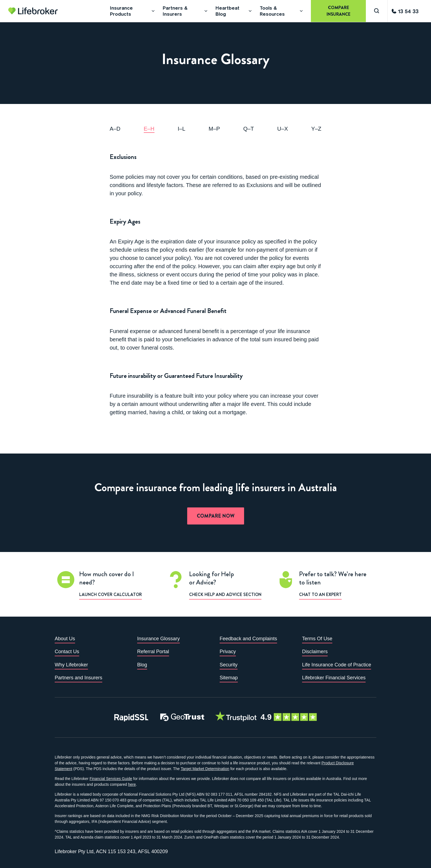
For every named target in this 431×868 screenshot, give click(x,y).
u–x (283, 129)
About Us (65, 639)
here (132, 784)
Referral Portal (153, 652)
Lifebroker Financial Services (334, 678)
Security (229, 665)
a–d (115, 129)
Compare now (216, 516)
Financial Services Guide (111, 779)
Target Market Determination (205, 769)
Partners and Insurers (78, 678)
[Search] (377, 11)
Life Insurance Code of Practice (337, 665)
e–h (149, 129)
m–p (214, 129)
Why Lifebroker (71, 665)
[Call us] (405, 11)
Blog (142, 665)
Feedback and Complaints (248, 639)
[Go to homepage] (33, 11)
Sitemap (229, 678)
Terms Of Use (317, 639)
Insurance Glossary (158, 639)
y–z (316, 129)
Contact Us (67, 652)
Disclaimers (315, 652)
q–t (249, 129)
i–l (181, 129)
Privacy (228, 652)
